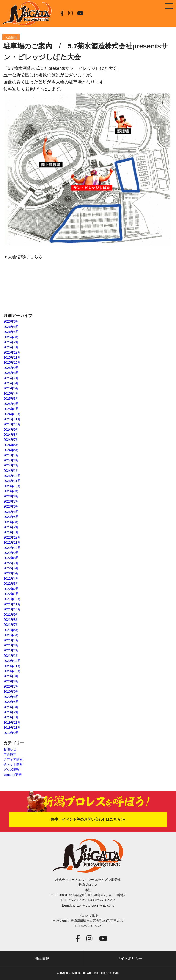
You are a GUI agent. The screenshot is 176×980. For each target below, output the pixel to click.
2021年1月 (11, 656)
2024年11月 (12, 419)
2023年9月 (11, 491)
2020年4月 (11, 702)
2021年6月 (11, 630)
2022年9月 (11, 553)
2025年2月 (11, 404)
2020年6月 (11, 691)
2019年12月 (12, 722)
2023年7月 (11, 501)
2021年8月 (11, 620)
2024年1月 (11, 471)
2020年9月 (11, 676)
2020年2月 (11, 712)
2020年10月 (12, 671)
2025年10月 (12, 362)
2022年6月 (11, 568)
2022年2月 (11, 589)
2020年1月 (11, 717)
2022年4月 (11, 578)
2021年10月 (12, 609)
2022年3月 (11, 584)
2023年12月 (12, 476)
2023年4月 (11, 517)
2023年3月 (11, 522)
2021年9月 (11, 615)
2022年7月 (11, 563)
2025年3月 (11, 399)
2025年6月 (11, 383)
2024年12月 (12, 414)
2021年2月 (11, 650)
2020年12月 (12, 661)
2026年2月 (11, 342)
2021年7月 (11, 625)
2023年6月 (11, 506)
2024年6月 (11, 445)
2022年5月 (11, 573)
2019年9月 (11, 733)
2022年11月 (12, 542)
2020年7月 (11, 686)
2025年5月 (11, 388)
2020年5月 (11, 697)
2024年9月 (11, 430)
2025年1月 (11, 409)
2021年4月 (11, 640)
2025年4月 (11, 393)
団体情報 (42, 959)
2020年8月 (11, 681)
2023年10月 (12, 486)
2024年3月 (11, 460)
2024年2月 (11, 465)
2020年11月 (12, 666)
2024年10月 (12, 424)
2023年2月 (11, 527)
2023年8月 (11, 496)
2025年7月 (11, 378)
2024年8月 (11, 435)
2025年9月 (11, 368)
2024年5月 (11, 450)
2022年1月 (11, 594)
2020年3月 (11, 707)
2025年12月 (12, 352)
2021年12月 (12, 599)
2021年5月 (11, 635)
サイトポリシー (130, 959)
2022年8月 (11, 558)
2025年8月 (11, 373)
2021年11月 (12, 604)
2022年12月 (12, 537)
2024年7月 (11, 440)
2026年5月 (11, 327)
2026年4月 (11, 332)
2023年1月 (11, 532)
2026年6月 (11, 321)
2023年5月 (11, 512)
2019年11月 (12, 727)
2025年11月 (12, 357)
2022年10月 (12, 548)
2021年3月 (11, 645)
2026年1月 (11, 347)
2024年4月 (11, 455)
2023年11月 (12, 481)
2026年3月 (11, 337)
